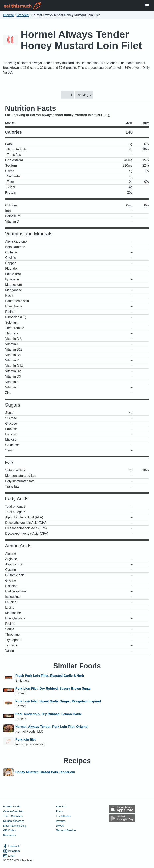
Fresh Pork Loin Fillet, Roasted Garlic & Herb (50, 676)
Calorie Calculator (14, 811)
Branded (23, 15)
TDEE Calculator (13, 816)
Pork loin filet (26, 740)
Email (9, 856)
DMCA (60, 826)
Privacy (60, 821)
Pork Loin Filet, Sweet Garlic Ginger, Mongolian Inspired (58, 701)
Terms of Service (66, 831)
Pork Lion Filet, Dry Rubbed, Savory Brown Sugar (53, 688)
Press (59, 811)
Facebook (11, 846)
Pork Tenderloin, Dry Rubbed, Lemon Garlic (49, 714)
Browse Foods (12, 807)
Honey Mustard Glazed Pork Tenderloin (45, 772)
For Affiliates (63, 816)
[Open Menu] (147, 6)
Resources (10, 835)
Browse (9, 15)
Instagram (12, 851)
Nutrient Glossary (13, 821)
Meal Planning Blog (15, 826)
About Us (61, 807)
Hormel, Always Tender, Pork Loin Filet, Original (52, 727)
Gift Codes (10, 831)
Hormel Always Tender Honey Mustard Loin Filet (81, 40)
